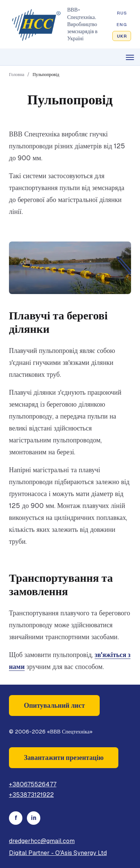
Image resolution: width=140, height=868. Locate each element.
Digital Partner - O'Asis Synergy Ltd (58, 853)
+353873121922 (31, 795)
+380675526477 (33, 784)
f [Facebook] (16, 818)
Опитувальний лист (54, 705)
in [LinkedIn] (34, 818)
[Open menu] (70, 57)
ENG (122, 24)
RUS (122, 13)
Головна (17, 75)
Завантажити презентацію (64, 757)
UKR (122, 36)
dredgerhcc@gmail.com (42, 841)
